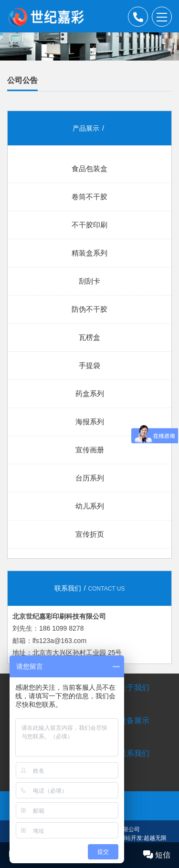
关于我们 (134, 688)
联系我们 (134, 753)
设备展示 (134, 720)
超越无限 (155, 838)
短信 (157, 855)
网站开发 (131, 838)
